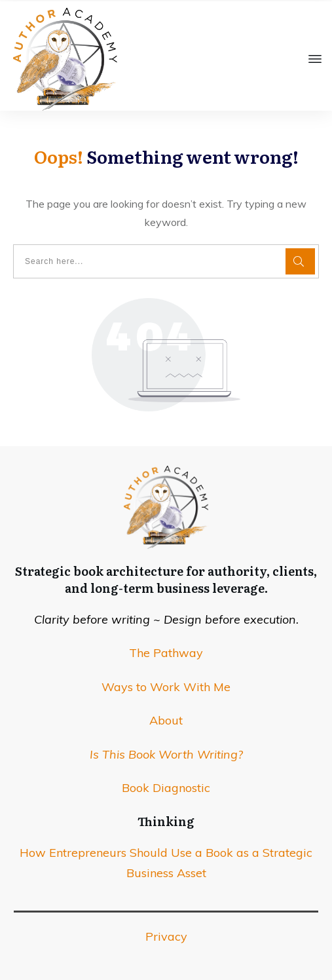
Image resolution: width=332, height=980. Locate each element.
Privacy (166, 936)
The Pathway (166, 653)
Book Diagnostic (166, 788)
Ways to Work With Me (166, 687)
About (166, 720)
